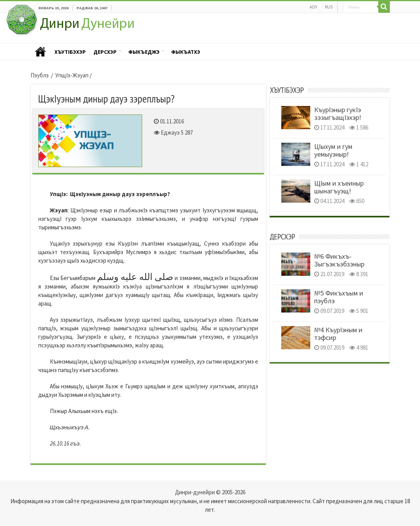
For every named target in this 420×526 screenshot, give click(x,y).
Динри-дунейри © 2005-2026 (210, 492)
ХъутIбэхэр (70, 52)
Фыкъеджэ (144, 52)
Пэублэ (41, 52)
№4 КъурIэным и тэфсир (338, 334)
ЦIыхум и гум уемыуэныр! (333, 150)
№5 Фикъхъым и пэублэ (339, 297)
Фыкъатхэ (186, 52)
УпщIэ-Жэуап (72, 75)
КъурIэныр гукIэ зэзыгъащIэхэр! (338, 114)
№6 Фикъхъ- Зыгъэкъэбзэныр (339, 260)
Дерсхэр (105, 52)
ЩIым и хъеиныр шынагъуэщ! (339, 187)
